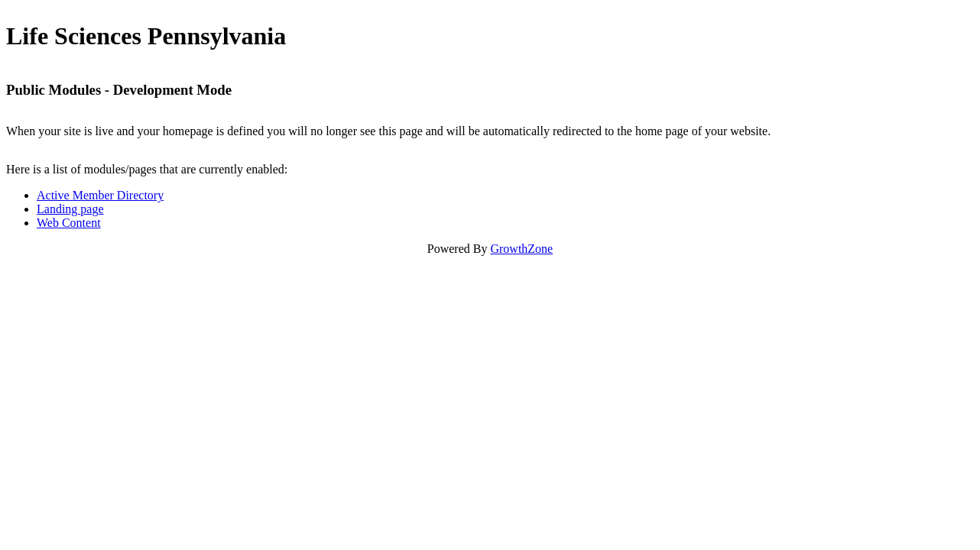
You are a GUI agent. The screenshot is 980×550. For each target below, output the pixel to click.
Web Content (69, 223)
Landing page (70, 209)
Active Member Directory (100, 195)
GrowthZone (521, 249)
